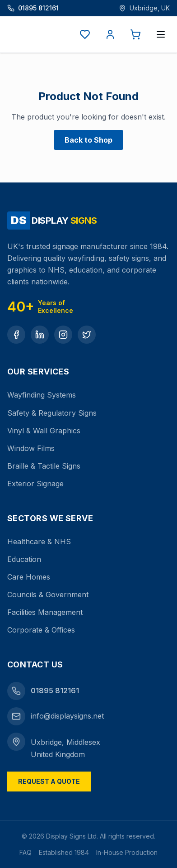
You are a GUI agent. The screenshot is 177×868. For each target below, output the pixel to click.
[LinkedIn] (40, 335)
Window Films (31, 448)
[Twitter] (87, 335)
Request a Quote (49, 781)
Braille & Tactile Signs (44, 466)
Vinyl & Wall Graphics (44, 431)
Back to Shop (88, 140)
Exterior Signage (35, 484)
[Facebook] (16, 335)
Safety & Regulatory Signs (52, 413)
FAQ (26, 852)
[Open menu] (161, 34)
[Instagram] (63, 335)
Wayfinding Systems (42, 395)
